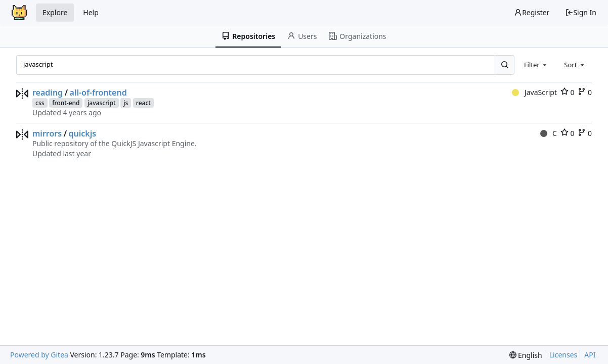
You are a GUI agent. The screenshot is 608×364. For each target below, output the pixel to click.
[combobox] (536, 65)
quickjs (83, 133)
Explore (55, 12)
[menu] (526, 355)
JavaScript (534, 92)
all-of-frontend (98, 93)
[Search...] (504, 65)
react (143, 103)
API (590, 355)
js (126, 103)
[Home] (19, 13)
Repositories (248, 36)
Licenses (563, 355)
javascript (101, 103)
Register (532, 12)
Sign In (581, 12)
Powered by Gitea (39, 355)
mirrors (47, 133)
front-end (66, 103)
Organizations (357, 36)
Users (302, 36)
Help (91, 12)
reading (48, 93)
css (40, 103)
